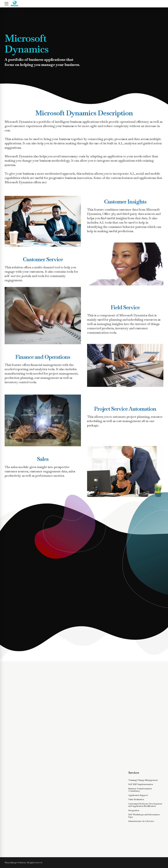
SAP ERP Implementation (141, 784)
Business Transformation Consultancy (140, 790)
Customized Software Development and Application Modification (145, 805)
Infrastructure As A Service (141, 821)
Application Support (138, 795)
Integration (134, 810)
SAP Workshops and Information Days (144, 816)
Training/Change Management (143, 780)
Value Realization (136, 799)
